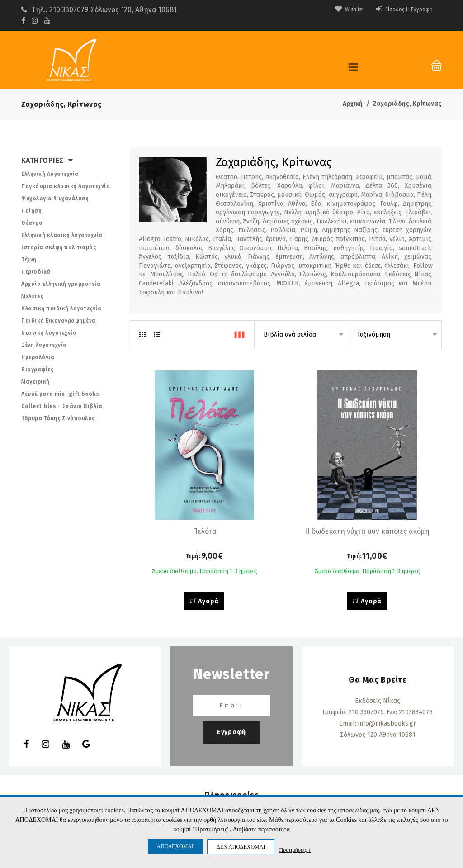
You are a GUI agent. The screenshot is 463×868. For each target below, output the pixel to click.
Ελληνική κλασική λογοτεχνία (62, 235)
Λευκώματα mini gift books (60, 394)
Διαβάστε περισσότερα (261, 830)
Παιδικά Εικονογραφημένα (59, 321)
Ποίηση (31, 211)
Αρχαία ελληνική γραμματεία (61, 284)
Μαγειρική (35, 382)
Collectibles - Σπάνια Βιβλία (62, 406)
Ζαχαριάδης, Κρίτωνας (407, 104)
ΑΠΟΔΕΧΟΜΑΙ (175, 846)
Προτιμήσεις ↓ (295, 850)
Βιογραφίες (37, 370)
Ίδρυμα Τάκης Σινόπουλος (58, 418)
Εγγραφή (231, 734)
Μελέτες (32, 296)
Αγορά (204, 603)
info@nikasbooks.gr (387, 725)
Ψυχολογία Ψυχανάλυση (55, 199)
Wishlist (336, 9)
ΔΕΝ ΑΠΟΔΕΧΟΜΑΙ (241, 847)
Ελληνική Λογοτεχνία (50, 174)
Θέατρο (32, 223)
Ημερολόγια (38, 357)
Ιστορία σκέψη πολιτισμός (59, 247)
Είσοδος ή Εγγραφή (399, 9)
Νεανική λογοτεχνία (49, 333)
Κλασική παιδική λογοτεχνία (61, 308)
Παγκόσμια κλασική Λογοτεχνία (66, 186)
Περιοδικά (36, 272)
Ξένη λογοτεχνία (44, 345)
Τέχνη (29, 260)
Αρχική (353, 104)
